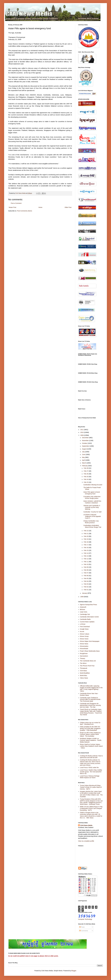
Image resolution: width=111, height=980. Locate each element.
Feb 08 (86, 570)
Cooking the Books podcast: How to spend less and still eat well (91, 757)
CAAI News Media (86, 825)
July (84, 452)
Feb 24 (86, 479)
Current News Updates (87, 622)
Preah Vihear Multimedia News (90, 651)
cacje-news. (84, 612)
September (86, 446)
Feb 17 (86, 545)
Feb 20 (86, 536)
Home (40, 207)
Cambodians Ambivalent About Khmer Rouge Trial (92, 526)
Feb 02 (86, 587)
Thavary (83, 658)
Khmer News (84, 644)
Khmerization (84, 646)
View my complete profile (86, 841)
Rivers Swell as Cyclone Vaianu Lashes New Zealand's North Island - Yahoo (91, 746)
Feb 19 (86, 539)
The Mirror (83, 663)
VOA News (83, 671)
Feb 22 (86, 531)
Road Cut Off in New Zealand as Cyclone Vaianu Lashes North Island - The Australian (90, 734)
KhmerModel (84, 649)
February (85, 466)
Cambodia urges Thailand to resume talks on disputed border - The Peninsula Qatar (91, 699)
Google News (84, 629)
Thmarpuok (84, 668)
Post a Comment (16, 203)
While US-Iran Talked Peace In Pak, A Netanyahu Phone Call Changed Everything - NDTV (91, 808)
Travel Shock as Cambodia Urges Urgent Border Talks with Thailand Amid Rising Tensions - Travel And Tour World (91, 712)
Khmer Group (84, 636)
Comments (84, 931)
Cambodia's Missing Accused (93, 485)
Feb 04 (86, 581)
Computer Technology (85, 919)
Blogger (74, 971)
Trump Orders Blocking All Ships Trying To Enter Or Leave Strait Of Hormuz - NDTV (91, 787)
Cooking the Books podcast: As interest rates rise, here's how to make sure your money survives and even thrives (90, 762)
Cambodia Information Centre (89, 617)
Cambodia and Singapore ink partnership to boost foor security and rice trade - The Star (90, 705)
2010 (82, 432)
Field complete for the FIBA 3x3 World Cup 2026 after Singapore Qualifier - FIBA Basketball (90, 728)
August (84, 449)
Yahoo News (84, 678)
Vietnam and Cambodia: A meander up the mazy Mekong (92, 507)
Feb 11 (86, 562)
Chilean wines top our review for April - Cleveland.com (90, 723)
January (85, 593)
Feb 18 (86, 542)
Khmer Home (84, 639)
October (85, 443)
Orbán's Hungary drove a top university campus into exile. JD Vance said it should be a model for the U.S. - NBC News (91, 815)
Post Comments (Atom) (25, 211)
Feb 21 (86, 534)
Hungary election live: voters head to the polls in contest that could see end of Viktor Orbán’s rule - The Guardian (91, 794)
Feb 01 (86, 590)
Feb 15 (86, 550)
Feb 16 (86, 548)
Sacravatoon (84, 656)
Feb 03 (86, 584)
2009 (82, 435)
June (84, 454)
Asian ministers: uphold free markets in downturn (92, 502)
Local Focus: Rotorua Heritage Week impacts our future (90, 777)
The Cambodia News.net (88, 661)
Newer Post (12, 207)
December (86, 438)
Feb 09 (86, 567)
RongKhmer (84, 654)
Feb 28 (86, 468)
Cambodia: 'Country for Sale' (93, 512)
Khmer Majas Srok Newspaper (90, 641)
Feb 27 (86, 471)
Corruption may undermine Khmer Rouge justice (92, 497)
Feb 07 (86, 573)
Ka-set (82, 632)
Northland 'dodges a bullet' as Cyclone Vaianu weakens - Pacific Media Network (91, 740)
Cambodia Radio (85, 619)
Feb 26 (86, 474)
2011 (82, 430)
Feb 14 (86, 553)
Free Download (85, 627)
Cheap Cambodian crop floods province (91, 522)
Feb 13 (86, 556)
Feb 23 (86, 482)
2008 (82, 597)
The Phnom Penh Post (87, 666)
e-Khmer (83, 624)
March (84, 463)
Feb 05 (86, 578)
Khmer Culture (85, 634)
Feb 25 (86, 477)
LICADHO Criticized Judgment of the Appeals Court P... (92, 516)
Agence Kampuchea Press (88, 605)
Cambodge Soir (85, 614)
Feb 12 (86, 559)
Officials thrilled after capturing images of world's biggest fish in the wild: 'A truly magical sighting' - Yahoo (91, 688)
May (84, 457)
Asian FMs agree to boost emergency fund (92, 493)
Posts (82, 927)
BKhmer (83, 610)
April (84, 460)
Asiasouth (83, 607)
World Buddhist (85, 673)
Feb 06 (86, 576)
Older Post (68, 207)
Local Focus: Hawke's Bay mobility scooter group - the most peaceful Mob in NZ (91, 772)
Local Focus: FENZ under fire (89, 768)
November (86, 441)
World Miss (84, 676)
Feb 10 (86, 564)
